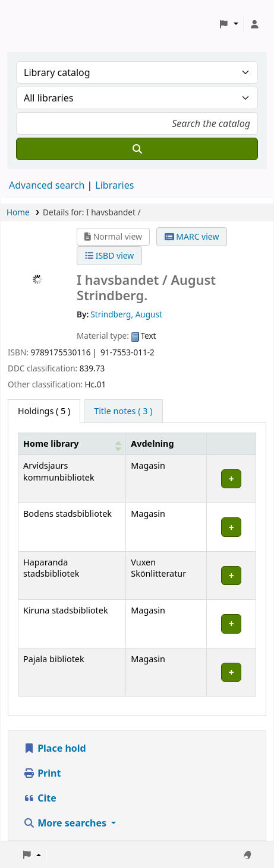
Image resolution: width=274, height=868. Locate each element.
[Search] (137, 149)
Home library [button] (51, 443)
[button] (229, 24)
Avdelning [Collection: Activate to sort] (152, 443)
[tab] (123, 411)
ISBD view (109, 255)
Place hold (55, 748)
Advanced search (47, 185)
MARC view (192, 236)
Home (18, 212)
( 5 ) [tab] (44, 411)
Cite (40, 798)
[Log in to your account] (254, 24)
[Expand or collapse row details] (232, 479)
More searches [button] (66, 823)
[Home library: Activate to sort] (72, 443)
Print (42, 773)
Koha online (39, 24)
